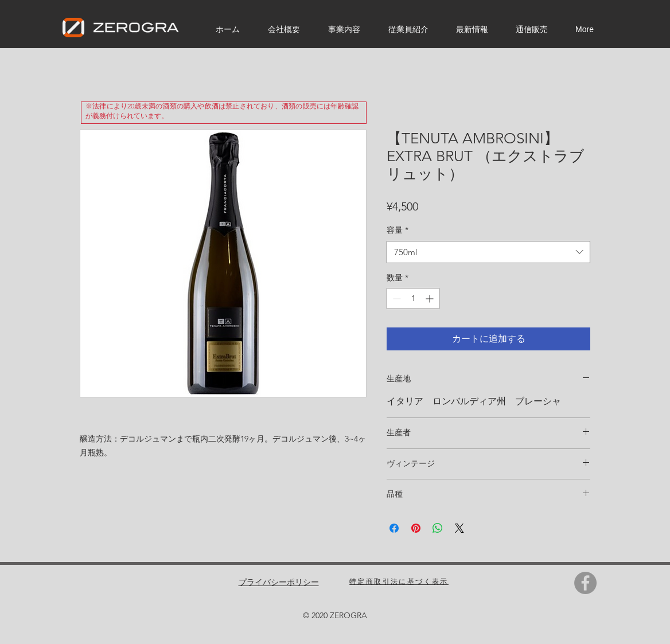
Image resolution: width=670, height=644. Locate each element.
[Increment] (431, 298)
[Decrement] (396, 298)
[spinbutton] (413, 298)
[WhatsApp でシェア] (438, 528)
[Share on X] (459, 528)
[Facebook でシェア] (394, 528)
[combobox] (488, 252)
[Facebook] (585, 583)
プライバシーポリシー (279, 582)
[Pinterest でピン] (416, 528)
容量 (398, 230)
